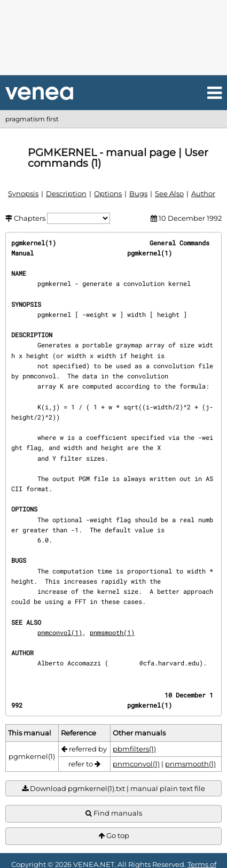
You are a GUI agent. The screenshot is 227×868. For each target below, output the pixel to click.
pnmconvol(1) (60, 632)
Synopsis (23, 193)
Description (66, 193)
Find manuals (114, 813)
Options (108, 193)
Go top (114, 836)
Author (203, 193)
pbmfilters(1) (134, 749)
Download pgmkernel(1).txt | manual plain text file (113, 789)
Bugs (138, 193)
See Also (169, 193)
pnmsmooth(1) (112, 632)
